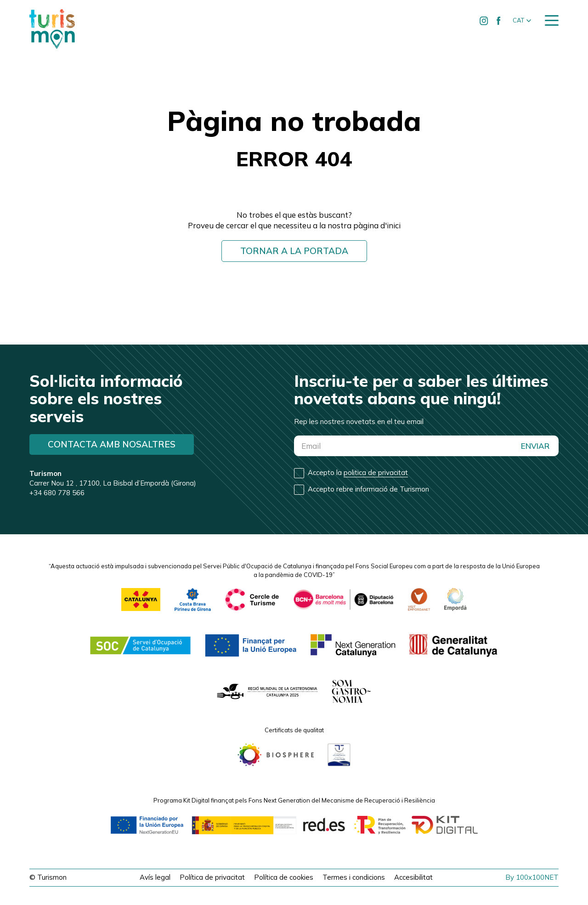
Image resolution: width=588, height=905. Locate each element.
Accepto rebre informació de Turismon (368, 489)
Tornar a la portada (294, 251)
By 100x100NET (532, 877)
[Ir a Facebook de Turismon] (498, 21)
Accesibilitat (413, 877)
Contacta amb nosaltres (112, 444)
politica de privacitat (376, 472)
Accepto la (358, 473)
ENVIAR (535, 446)
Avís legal (155, 877)
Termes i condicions (354, 877)
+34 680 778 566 (57, 493)
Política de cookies (284, 877)
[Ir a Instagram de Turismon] (484, 21)
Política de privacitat (212, 877)
